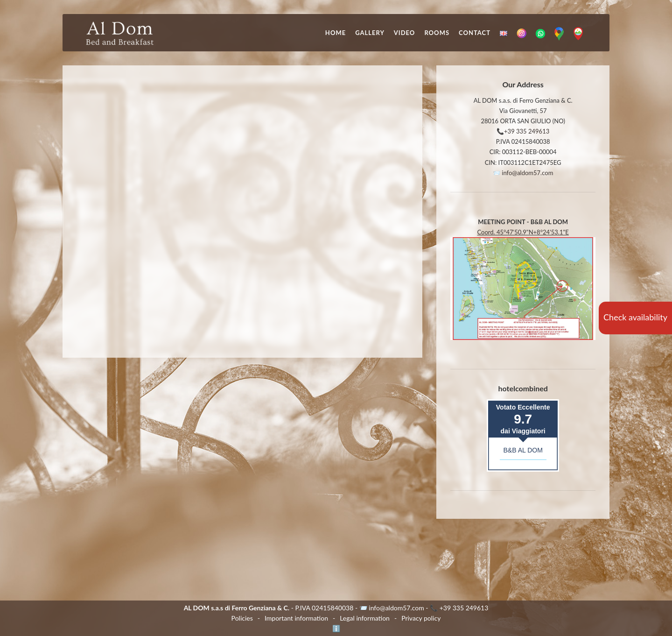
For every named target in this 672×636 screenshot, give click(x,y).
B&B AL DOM (523, 450)
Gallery (370, 33)
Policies (242, 618)
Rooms (437, 33)
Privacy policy (421, 618)
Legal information (365, 618)
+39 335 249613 (527, 131)
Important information (296, 618)
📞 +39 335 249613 (459, 608)
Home (336, 33)
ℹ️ (336, 628)
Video (405, 33)
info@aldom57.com (527, 173)
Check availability (635, 317)
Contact (475, 33)
